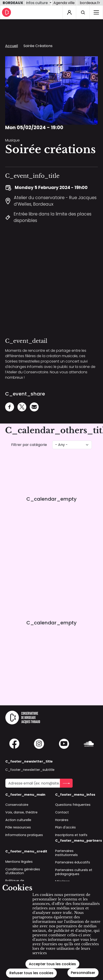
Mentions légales (19, 862)
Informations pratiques (24, 835)
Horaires (62, 820)
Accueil (12, 46)
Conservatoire (17, 805)
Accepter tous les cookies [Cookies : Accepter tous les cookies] (52, 964)
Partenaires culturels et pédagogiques (74, 872)
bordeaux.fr (90, 3)
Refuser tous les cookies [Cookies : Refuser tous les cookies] (31, 973)
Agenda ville (64, 3)
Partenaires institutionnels (66, 853)
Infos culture (37, 3)
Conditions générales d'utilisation (23, 871)
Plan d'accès (65, 827)
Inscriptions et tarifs (71, 835)
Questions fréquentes (73, 805)
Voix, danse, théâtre (21, 812)
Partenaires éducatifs (73, 862)
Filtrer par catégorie (29, 445)
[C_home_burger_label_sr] (96, 12)
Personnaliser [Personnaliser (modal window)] (83, 973)
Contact (62, 812)
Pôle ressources (18, 827)
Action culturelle (18, 820)
